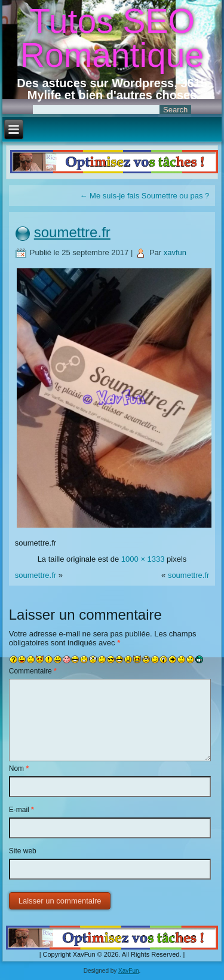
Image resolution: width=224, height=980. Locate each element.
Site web (23, 851)
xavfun (175, 252)
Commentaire (33, 671)
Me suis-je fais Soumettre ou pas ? (144, 196)
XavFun (128, 971)
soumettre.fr (72, 232)
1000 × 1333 (143, 559)
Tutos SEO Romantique (112, 38)
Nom (19, 768)
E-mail (22, 810)
